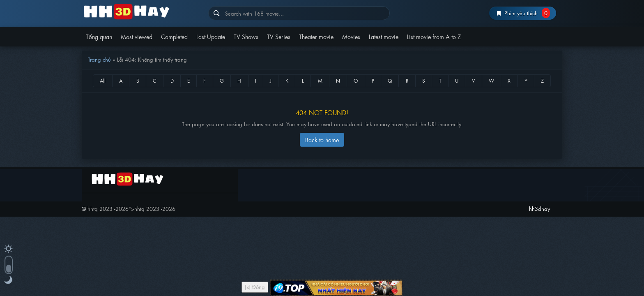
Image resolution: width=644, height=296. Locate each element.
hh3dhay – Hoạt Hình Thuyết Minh (142, 11)
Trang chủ (99, 59)
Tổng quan (99, 36)
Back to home (322, 140)
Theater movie (316, 36)
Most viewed (137, 36)
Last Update (211, 36)
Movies (351, 36)
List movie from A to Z (434, 36)
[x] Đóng (255, 287)
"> (131, 209)
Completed (174, 36)
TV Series (279, 36)
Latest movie (384, 36)
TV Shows (246, 36)
